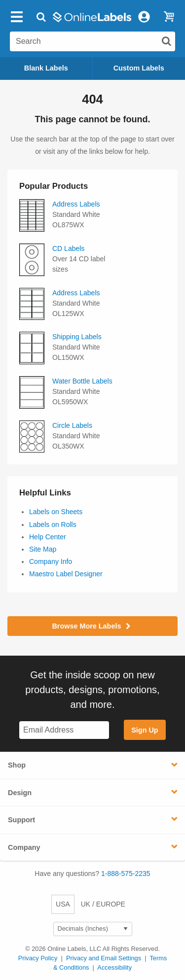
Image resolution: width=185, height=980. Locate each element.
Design (20, 793)
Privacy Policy (38, 958)
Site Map (43, 549)
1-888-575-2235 (126, 874)
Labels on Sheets (56, 512)
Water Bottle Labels (82, 381)
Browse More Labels (92, 626)
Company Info (51, 561)
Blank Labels (46, 68)
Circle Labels (72, 425)
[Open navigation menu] (17, 17)
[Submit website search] (166, 41)
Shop (17, 765)
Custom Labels (139, 68)
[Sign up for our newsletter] (64, 730)
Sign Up (145, 730)
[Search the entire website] (92, 41)
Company (24, 847)
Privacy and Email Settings (104, 958)
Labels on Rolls (53, 525)
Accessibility (114, 967)
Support (21, 820)
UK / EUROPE (103, 904)
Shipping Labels (77, 337)
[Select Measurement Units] (93, 929)
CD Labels (68, 248)
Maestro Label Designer (66, 574)
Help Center (48, 537)
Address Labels (76, 204)
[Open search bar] (41, 17)
